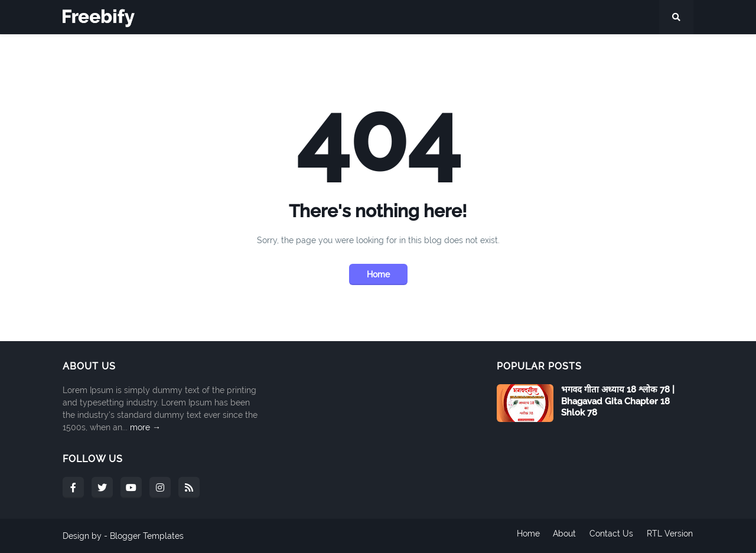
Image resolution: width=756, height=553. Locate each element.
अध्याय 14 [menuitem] (442, 51)
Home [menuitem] (82, 51)
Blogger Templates (147, 536)
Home (378, 274)
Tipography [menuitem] (269, 51)
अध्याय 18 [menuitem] (627, 51)
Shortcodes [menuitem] (338, 51)
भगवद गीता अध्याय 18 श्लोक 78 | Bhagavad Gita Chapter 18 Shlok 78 (618, 401)
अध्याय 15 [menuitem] (488, 51)
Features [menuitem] (129, 51)
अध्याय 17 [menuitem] (581, 51)
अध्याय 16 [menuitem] (535, 51)
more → (145, 427)
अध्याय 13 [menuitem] (396, 51)
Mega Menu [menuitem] (196, 51)
